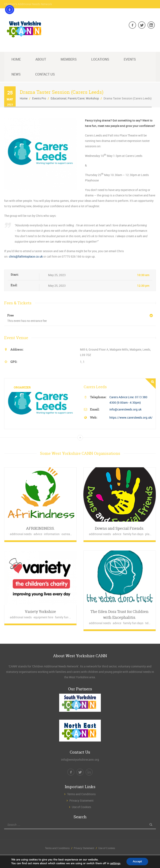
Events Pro (39, 98)
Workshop (92, 98)
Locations (100, 59)
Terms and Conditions (81, 794)
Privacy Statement (81, 800)
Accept (137, 861)
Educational (59, 98)
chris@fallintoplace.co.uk (26, 256)
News (16, 74)
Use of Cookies (81, 807)
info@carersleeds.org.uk (125, 409)
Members (69, 59)
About (41, 59)
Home (16, 59)
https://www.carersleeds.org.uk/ (131, 417)
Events (130, 59)
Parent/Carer (76, 98)
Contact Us (45, 74)
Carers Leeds (95, 387)
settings (115, 863)
